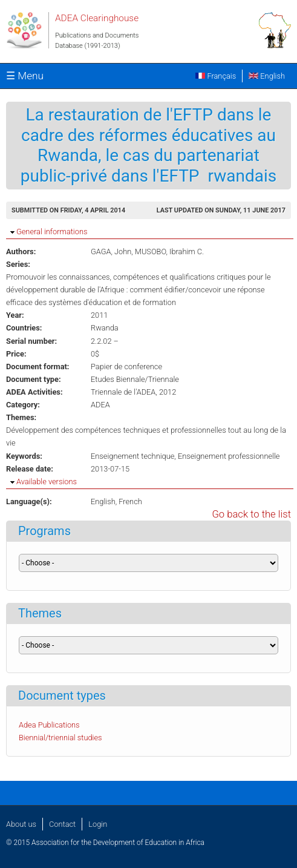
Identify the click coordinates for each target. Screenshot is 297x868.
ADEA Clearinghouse (97, 18)
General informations (52, 232)
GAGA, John (111, 252)
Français (216, 76)
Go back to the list (251, 514)
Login (98, 824)
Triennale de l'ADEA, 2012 (133, 392)
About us (21, 824)
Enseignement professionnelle (229, 456)
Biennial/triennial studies (60, 738)
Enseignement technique (132, 456)
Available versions (47, 482)
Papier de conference (126, 367)
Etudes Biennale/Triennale (135, 379)
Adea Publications (49, 725)
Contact (62, 824)
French (130, 501)
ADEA (100, 405)
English (267, 76)
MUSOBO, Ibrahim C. (169, 252)
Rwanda (105, 328)
